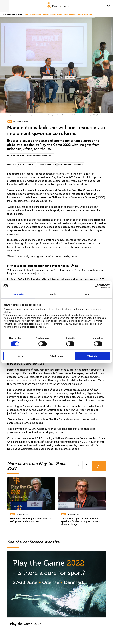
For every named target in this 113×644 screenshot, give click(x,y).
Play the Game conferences (71, 165)
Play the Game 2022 (27, 165)
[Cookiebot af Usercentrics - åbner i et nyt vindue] (97, 286)
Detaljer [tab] (53, 294)
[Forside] (57, 6)
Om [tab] (87, 294)
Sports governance (47, 165)
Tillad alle (92, 356)
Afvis (21, 356)
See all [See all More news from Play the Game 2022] (99, 466)
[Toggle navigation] (4, 6)
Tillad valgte (56, 356)
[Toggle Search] (109, 6)
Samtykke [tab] (18, 294)
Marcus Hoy (32, 156)
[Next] (87, 465)
